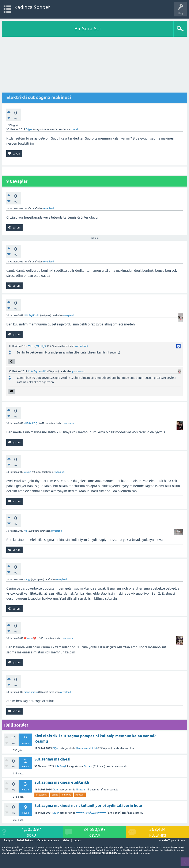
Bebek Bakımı (25, 840)
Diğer (29, 129)
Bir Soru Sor (88, 29)
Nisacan (80, 790)
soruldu (75, 129)
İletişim (8, 840)
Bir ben (88, 766)
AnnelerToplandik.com (172, 840)
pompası (80, 795)
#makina (67, 795)
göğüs (55, 795)
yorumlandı (81, 346)
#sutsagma (42, 795)
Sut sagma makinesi (52, 759)
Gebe (66, 840)
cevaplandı (49, 208)
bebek (77, 840)
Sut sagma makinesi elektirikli (62, 782)
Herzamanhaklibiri (86, 748)
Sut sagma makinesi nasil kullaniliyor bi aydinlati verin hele (88, 806)
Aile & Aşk (61, 766)
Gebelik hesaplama (48, 840)
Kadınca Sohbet (32, 7)
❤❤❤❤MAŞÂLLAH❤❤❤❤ (91, 813)
